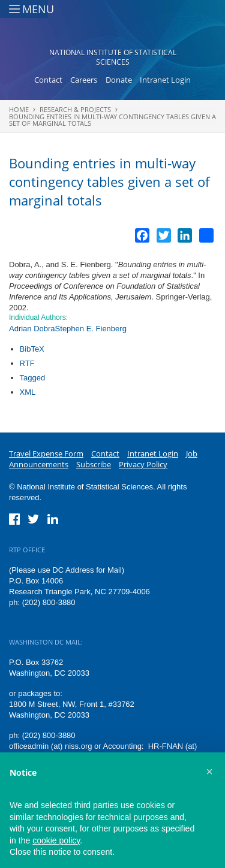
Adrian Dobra (32, 329)
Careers (84, 80)
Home (19, 109)
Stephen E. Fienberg (91, 329)
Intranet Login (165, 80)
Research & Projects (75, 109)
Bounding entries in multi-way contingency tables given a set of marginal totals (112, 120)
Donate (119, 80)
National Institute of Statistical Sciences (113, 57)
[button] (209, 772)
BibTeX (32, 349)
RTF (27, 363)
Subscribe (94, 464)
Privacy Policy (143, 464)
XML (28, 392)
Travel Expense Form (46, 453)
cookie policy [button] (56, 840)
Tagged (33, 378)
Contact (48, 80)
